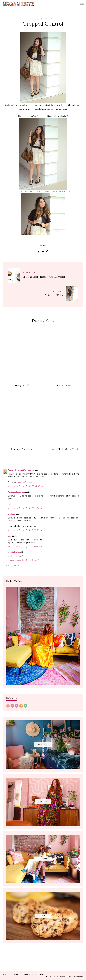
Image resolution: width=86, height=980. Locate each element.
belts (36, 18)
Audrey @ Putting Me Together (21, 470)
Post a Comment (12, 566)
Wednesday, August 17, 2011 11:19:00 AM (25, 508)
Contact (16, 974)
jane (10, 536)
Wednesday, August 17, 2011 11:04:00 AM (26, 486)
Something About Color (22, 449)
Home (5, 974)
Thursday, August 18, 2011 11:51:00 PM (24, 560)
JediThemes (80, 977)
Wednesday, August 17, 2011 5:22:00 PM (25, 530)
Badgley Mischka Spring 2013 (64, 449)
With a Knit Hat (64, 385)
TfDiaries (68, 977)
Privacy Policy (30, 974)
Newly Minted (22, 385)
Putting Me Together (25, 482)
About (43, 974)
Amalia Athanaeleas (16, 492)
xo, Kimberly (13, 552)
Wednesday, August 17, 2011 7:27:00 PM (25, 547)
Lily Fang (12, 514)
